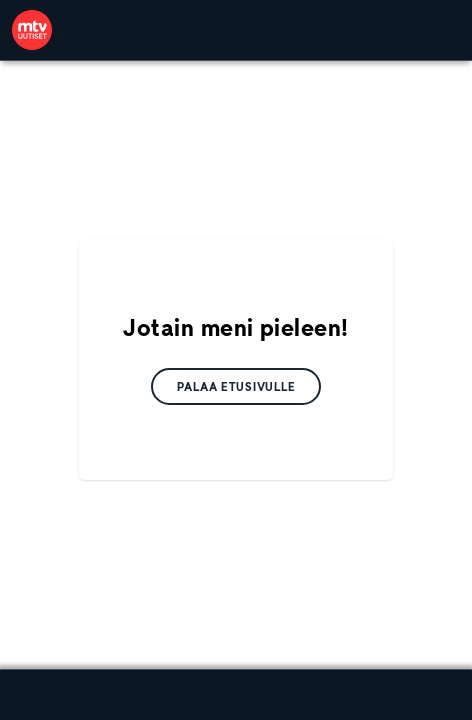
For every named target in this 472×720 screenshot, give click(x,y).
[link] (32, 30)
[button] (236, 386)
